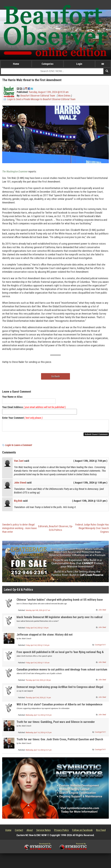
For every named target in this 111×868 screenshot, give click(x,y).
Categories (48, 64)
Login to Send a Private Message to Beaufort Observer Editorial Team (41, 99)
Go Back (55, 376)
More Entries (64, 96)
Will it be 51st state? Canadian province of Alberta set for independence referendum (60, 708)
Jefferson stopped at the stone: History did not (45, 636)
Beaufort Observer (59, 528)
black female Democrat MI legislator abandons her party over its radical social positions (60, 620)
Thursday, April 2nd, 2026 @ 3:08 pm (38, 682)
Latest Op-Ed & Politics (18, 591)
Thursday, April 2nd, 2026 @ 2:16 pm (38, 699)
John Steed (20, 484)
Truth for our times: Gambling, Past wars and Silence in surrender (56, 724)
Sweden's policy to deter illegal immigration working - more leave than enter (19, 530)
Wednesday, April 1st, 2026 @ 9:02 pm (39, 717)
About (30, 832)
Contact (19, 832)
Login (79, 64)
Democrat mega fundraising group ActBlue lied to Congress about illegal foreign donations (60, 690)
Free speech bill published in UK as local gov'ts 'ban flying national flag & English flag (60, 655)
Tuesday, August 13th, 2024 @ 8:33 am (49, 92)
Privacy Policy (61, 832)
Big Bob (18, 502)
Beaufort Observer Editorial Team (38, 96)
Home (16, 64)
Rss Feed (101, 832)
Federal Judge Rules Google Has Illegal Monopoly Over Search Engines (92, 530)
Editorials (43, 528)
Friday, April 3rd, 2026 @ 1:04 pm (37, 630)
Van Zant (19, 462)
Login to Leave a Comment (19, 447)
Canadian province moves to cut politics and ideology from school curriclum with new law (62, 673)
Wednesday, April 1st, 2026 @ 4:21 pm (39, 752)
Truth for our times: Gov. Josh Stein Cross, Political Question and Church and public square (60, 743)
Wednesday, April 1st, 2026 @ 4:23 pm (39, 734)
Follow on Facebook (82, 832)
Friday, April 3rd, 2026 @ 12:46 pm (38, 647)
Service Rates (44, 832)
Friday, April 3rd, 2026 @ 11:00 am (38, 664)
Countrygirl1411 (100, 647)
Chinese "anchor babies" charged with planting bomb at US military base (60, 601)
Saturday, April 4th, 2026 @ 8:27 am (38, 612)
